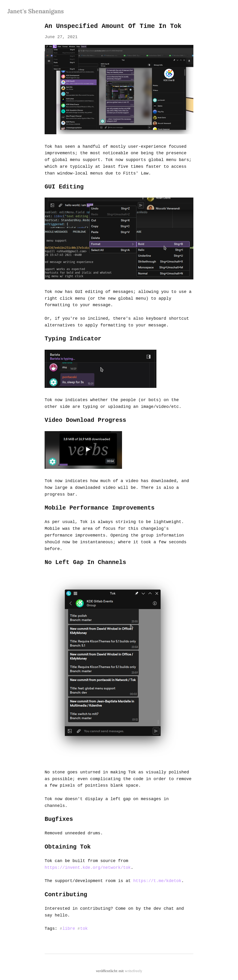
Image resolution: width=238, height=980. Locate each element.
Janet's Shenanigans (36, 11)
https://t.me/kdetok (156, 873)
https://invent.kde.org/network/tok (87, 859)
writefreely (134, 963)
